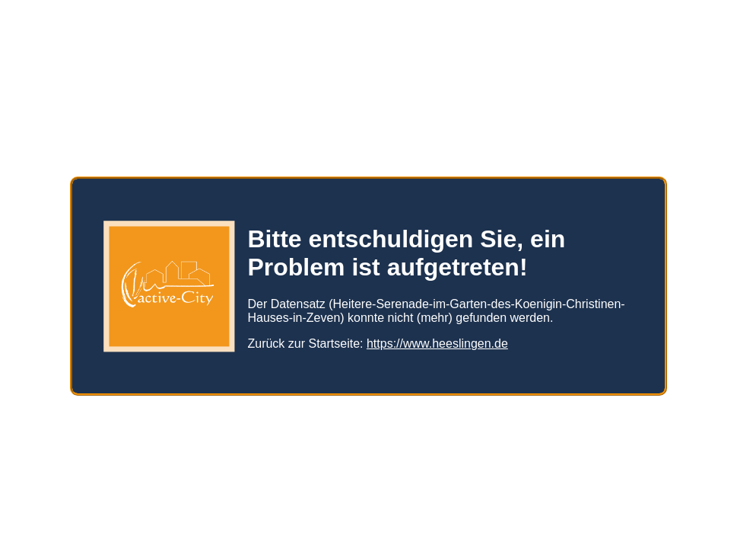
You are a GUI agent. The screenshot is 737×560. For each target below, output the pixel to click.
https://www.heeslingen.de (437, 337)
